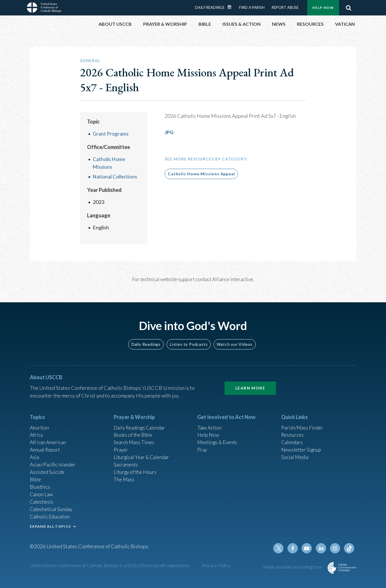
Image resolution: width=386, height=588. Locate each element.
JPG (169, 132)
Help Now (323, 8)
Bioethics (40, 485)
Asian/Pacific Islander (54, 462)
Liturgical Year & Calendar (143, 454)
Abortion (40, 423)
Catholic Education (51, 516)
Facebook (294, 548)
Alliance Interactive (233, 279)
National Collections (115, 176)
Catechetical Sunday (52, 508)
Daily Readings (210, 7)
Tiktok (349, 548)
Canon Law (42, 492)
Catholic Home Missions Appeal (201, 174)
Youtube (308, 548)
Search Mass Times (135, 438)
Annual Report (46, 446)
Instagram (336, 548)
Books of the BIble (134, 431)
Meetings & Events (219, 438)
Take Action (210, 423)
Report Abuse (285, 7)
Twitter (281, 548)
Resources (293, 431)
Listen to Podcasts (189, 339)
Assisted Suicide (48, 469)
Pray (202, 446)
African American (49, 438)
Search (348, 8)
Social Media (296, 454)
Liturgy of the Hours (136, 469)
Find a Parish (252, 7)
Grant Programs (111, 134)
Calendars (293, 438)
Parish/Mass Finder (303, 423)
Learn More (250, 383)
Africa (37, 431)
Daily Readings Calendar (231, 7)
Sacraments (126, 462)
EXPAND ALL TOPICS (50, 526)
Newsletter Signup (302, 446)
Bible (36, 477)
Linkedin (322, 548)
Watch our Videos (235, 339)
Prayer (121, 446)
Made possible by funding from (293, 567)
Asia (35, 454)
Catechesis (42, 500)
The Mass (124, 477)
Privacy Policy (216, 565)
